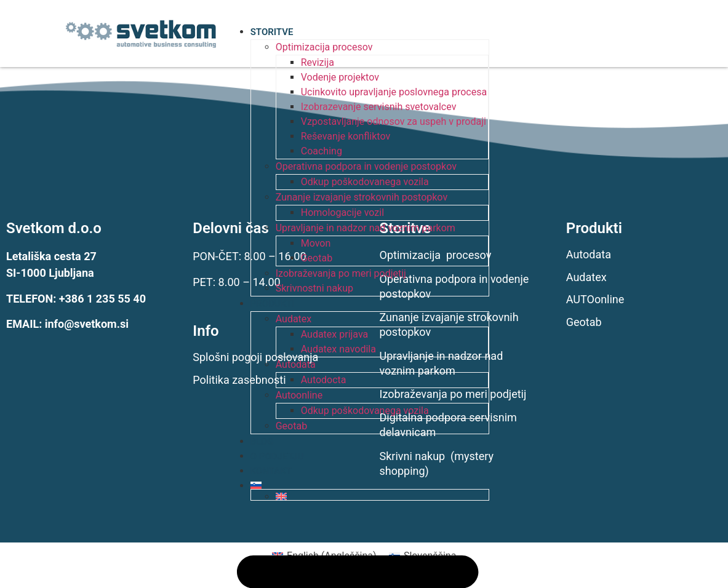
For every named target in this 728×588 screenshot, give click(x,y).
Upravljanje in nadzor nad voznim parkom (366, 228)
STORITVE (272, 32)
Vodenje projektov (340, 77)
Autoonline (299, 395)
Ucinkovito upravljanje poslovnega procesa (394, 92)
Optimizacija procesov (324, 47)
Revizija (318, 62)
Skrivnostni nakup (314, 288)
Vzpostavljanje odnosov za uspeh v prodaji (394, 121)
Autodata (296, 364)
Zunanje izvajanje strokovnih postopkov (362, 197)
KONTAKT (271, 471)
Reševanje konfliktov (346, 136)
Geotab (317, 258)
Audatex (294, 319)
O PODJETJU (277, 456)
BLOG (262, 442)
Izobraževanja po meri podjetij (341, 273)
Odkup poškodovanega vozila (365, 182)
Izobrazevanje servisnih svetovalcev (379, 107)
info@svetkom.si (87, 324)
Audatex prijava (335, 334)
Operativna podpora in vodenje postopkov (366, 166)
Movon (316, 243)
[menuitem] (370, 485)
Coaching (322, 151)
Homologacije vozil (342, 213)
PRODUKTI (273, 304)
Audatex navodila (338, 349)
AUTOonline (595, 299)
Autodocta (324, 380)
